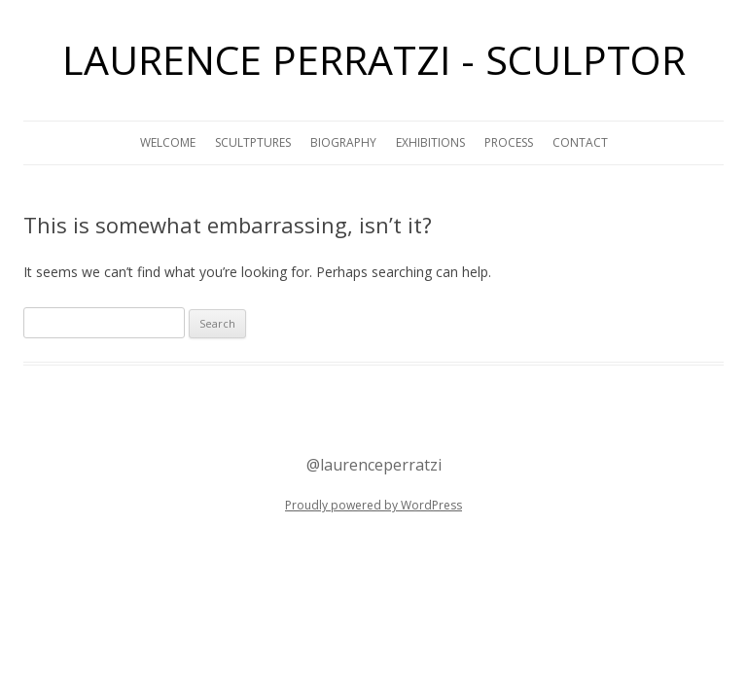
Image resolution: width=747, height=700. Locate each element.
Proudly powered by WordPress (373, 505)
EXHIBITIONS (430, 142)
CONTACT (580, 142)
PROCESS (509, 142)
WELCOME (168, 142)
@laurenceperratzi (374, 465)
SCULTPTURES (253, 142)
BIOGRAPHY (343, 142)
